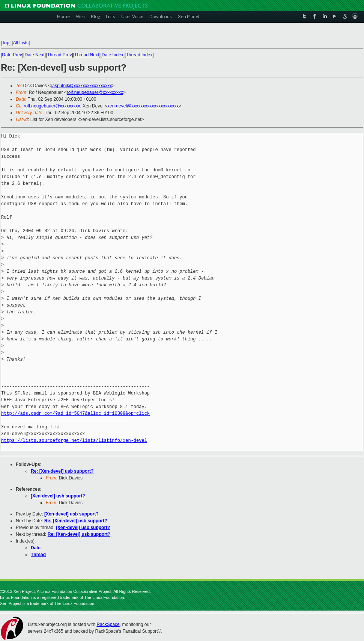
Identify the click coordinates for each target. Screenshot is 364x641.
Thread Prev (59, 55)
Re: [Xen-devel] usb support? (62, 471)
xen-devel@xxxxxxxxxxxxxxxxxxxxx (143, 106)
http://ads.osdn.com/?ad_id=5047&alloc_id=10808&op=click (75, 413)
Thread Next (87, 55)
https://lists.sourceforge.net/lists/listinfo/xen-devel (74, 441)
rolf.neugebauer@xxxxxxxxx (95, 92)
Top (5, 43)
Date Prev (12, 55)
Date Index (113, 55)
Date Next (34, 55)
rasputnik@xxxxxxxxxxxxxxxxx (81, 86)
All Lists (21, 43)
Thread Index (139, 55)
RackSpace (108, 624)
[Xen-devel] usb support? (58, 496)
